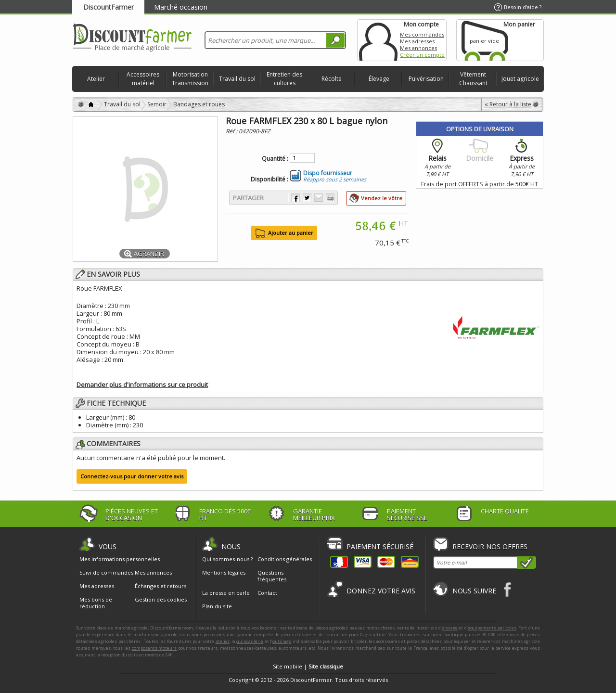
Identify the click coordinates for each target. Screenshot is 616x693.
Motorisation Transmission (190, 79)
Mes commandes (422, 34)
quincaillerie (250, 641)
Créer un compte (422, 55)
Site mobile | (308, 666)
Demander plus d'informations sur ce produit (142, 385)
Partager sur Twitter (307, 198)
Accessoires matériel (143, 79)
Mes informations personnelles (120, 559)
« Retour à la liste (508, 104)
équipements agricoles (492, 628)
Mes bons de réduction (96, 603)
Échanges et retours (160, 586)
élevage (450, 628)
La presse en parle (226, 593)
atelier (223, 641)
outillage (282, 641)
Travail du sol (237, 79)
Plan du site (217, 606)
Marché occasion (181, 7)
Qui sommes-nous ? (227, 559)
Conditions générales (285, 559)
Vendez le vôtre (382, 198)
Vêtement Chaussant (473, 79)
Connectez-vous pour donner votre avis (132, 476)
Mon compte (378, 40)
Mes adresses (417, 41)
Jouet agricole (520, 79)
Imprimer (330, 198)
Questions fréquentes (272, 576)
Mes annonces (418, 48)
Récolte (332, 79)
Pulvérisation (426, 79)
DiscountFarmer (109, 7)
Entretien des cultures (284, 79)
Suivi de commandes (106, 573)
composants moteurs (154, 648)
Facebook (508, 589)
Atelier (96, 79)
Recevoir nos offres (490, 546)
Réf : (232, 131)
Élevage (379, 79)
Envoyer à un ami (319, 198)
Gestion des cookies (161, 600)
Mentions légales (224, 572)
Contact (267, 593)
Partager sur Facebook (295, 198)
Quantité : (275, 159)
